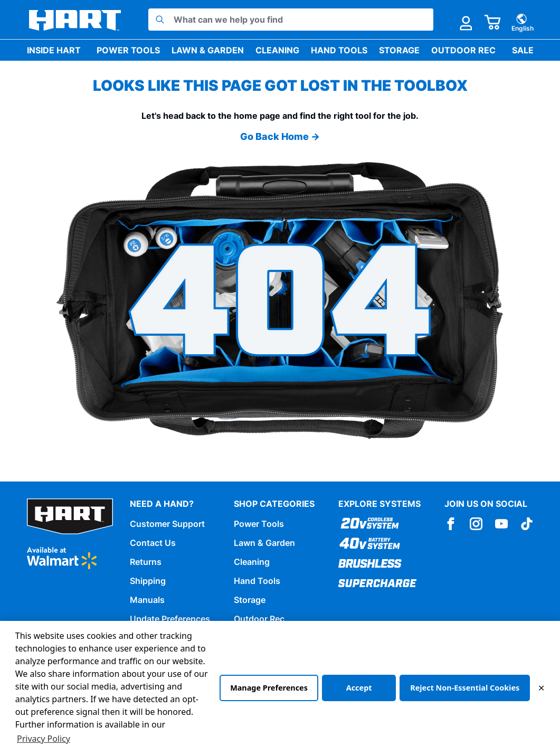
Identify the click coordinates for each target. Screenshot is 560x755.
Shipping (148, 581)
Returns (146, 562)
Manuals (147, 600)
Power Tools (128, 50)
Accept (359, 688)
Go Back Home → (280, 136)
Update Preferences (170, 619)
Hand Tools (339, 50)
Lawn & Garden (208, 50)
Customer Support (167, 524)
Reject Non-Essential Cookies (465, 688)
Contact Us (153, 543)
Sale (523, 50)
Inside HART (54, 50)
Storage (399, 50)
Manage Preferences (269, 688)
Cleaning (277, 50)
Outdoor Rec (463, 50)
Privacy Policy (44, 739)
